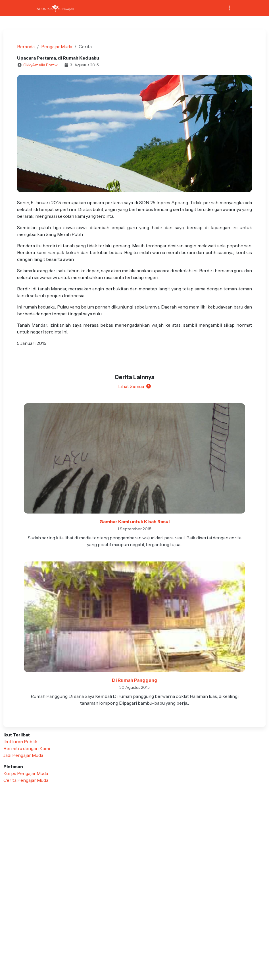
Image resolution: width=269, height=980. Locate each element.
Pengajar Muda (57, 47)
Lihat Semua (134, 386)
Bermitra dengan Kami (27, 748)
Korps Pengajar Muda (26, 773)
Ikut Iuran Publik (20, 742)
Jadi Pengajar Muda (23, 755)
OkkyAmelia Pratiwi (41, 65)
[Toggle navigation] (229, 8)
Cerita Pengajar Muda (26, 780)
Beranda (26, 47)
